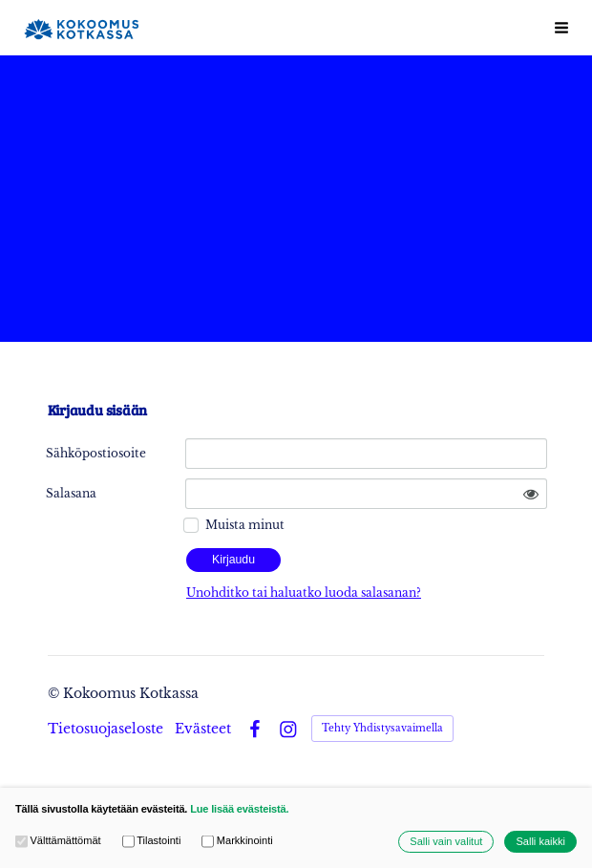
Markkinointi (237, 842)
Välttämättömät (58, 842)
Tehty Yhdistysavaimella (382, 728)
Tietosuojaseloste (106, 729)
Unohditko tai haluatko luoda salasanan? (304, 593)
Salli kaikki (540, 842)
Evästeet (203, 729)
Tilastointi (152, 842)
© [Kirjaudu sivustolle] (55, 693)
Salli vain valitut (446, 842)
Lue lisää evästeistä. (239, 809)
